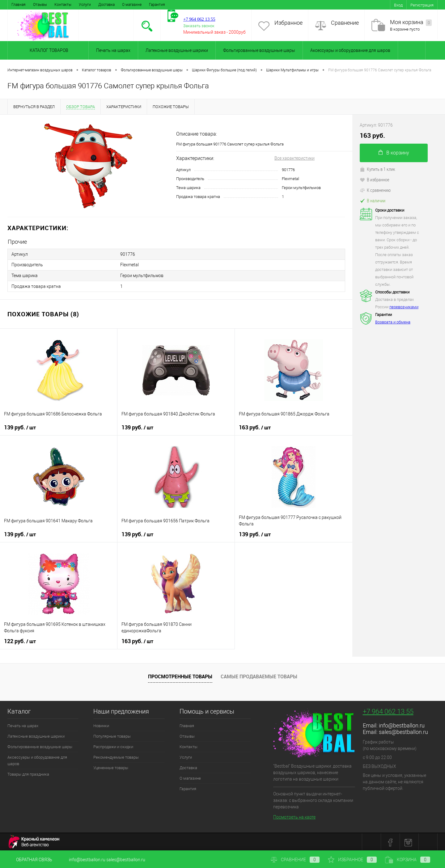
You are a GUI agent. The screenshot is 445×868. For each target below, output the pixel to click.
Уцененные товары (111, 767)
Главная (19, 5)
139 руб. (20, 427)
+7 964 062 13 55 (388, 711)
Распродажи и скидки (113, 746)
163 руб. (255, 427)
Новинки (101, 725)
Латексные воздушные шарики (177, 50)
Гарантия (157, 5)
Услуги (85, 5)
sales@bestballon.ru (403, 731)
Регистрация (422, 5)
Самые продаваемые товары (259, 676)
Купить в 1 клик (377, 169)
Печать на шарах (113, 50)
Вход (398, 5)
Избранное (288, 23)
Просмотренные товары (180, 676)
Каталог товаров (48, 50)
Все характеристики (295, 158)
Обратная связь (30, 860)
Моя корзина (411, 22)
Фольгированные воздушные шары (259, 50)
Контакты (63, 5)
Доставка (106, 5)
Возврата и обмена (393, 322)
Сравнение (345, 23)
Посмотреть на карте (294, 816)
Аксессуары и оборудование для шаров (350, 50)
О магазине (132, 5)
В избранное (375, 179)
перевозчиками (404, 307)
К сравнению (375, 190)
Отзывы (40, 5)
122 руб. (20, 640)
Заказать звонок (199, 26)
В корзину (394, 153)
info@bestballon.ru (402, 725)
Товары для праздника (28, 773)
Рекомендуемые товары (116, 756)
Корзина (408, 860)
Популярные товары (112, 735)
